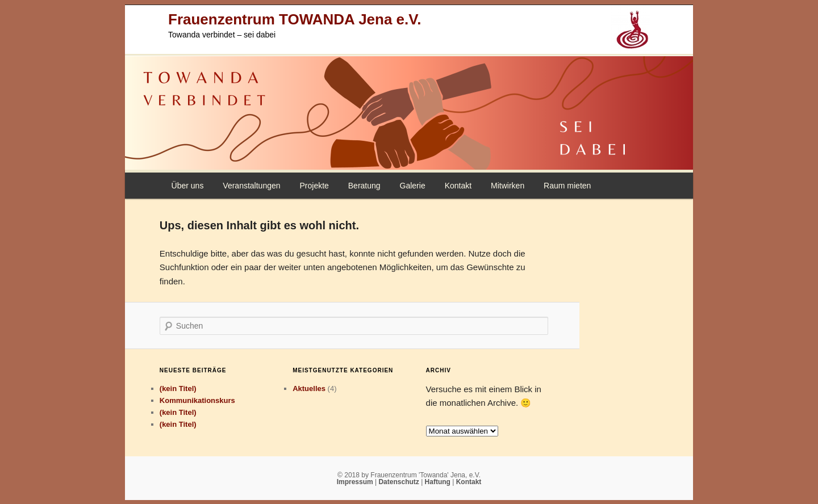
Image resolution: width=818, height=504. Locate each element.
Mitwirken (508, 186)
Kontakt (458, 186)
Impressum (356, 482)
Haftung (439, 482)
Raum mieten (567, 186)
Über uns (188, 186)
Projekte (314, 186)
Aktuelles (309, 388)
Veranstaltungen (251, 186)
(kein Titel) (178, 388)
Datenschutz (400, 482)
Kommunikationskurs (197, 400)
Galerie (413, 186)
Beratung (364, 186)
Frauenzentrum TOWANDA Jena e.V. (295, 19)
